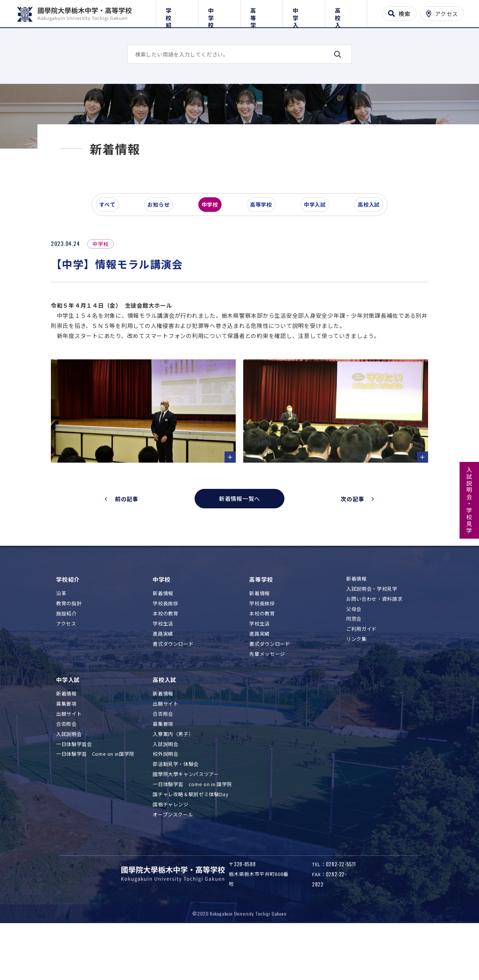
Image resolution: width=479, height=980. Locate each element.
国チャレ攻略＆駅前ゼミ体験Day (190, 847)
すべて (112, 260)
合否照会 (66, 776)
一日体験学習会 (74, 796)
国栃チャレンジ (171, 857)
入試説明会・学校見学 (469, 500)
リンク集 (356, 691)
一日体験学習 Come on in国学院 (95, 806)
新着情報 (163, 646)
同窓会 (354, 671)
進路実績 (163, 686)
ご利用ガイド (361, 681)
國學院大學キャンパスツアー (186, 826)
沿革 (61, 646)
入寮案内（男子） (173, 786)
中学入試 (304, 12)
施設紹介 (66, 666)
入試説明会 (69, 786)
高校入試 (346, 12)
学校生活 (163, 676)
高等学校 (261, 12)
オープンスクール (173, 867)
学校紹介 (177, 12)
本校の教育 (165, 666)
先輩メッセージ (267, 706)
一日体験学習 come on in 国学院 (192, 836)
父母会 (354, 661)
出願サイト (69, 766)
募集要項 (66, 756)
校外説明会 (165, 806)
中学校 (219, 12)
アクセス (66, 676)
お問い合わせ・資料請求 (374, 651)
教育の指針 (69, 656)
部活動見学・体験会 (176, 816)
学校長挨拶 (165, 656)
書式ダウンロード (173, 696)
